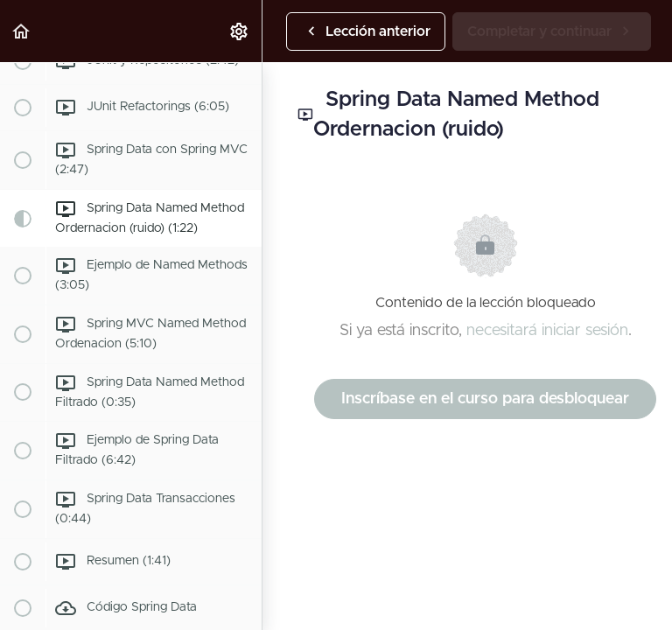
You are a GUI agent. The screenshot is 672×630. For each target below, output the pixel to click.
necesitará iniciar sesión (547, 331)
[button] (22, 31)
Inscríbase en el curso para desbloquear (485, 399)
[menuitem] (240, 31)
